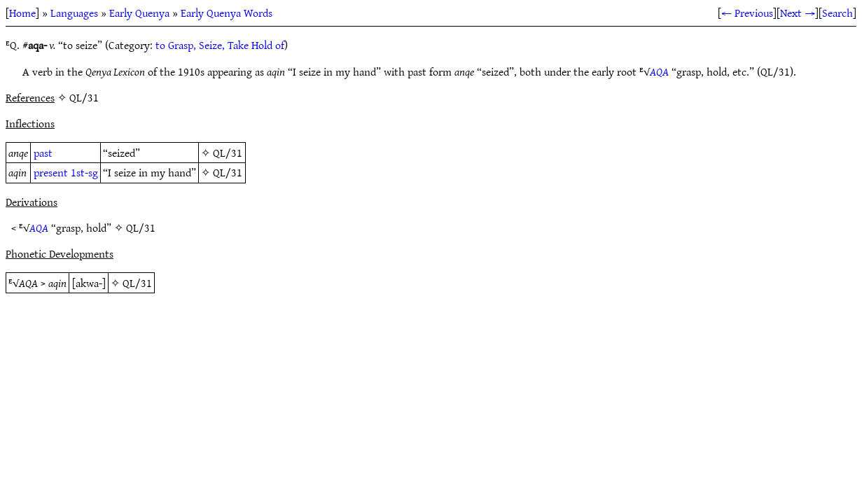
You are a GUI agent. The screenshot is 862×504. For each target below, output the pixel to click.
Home (22, 13)
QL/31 (228, 153)
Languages (74, 13)
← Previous (747, 13)
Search (837, 13)
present (51, 172)
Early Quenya (139, 13)
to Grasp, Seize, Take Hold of (220, 45)
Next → (798, 13)
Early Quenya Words (227, 13)
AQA (659, 71)
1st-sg (84, 172)
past (43, 153)
